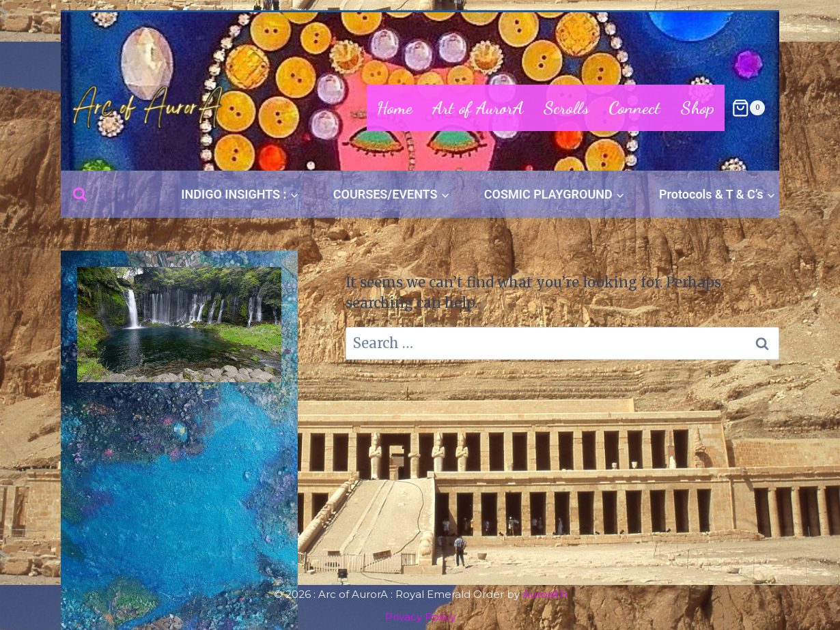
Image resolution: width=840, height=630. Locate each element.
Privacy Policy (420, 617)
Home (395, 108)
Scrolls (566, 108)
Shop (697, 108)
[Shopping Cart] (748, 108)
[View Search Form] (80, 195)
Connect (634, 108)
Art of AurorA (478, 108)
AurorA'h (545, 594)
